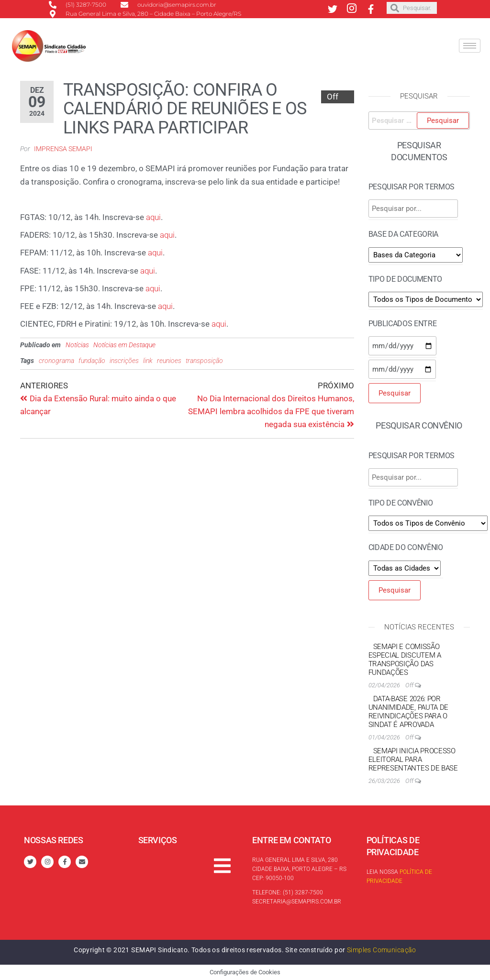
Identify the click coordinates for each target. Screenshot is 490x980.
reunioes (169, 361)
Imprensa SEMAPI (63, 149)
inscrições (124, 361)
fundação (92, 361)
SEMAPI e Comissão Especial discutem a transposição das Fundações (405, 660)
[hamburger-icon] (470, 46)
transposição (204, 361)
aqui (153, 217)
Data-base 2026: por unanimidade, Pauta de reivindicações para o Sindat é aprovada (409, 712)
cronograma (56, 361)
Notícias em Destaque (124, 345)
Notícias (77, 345)
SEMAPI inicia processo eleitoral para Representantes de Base (413, 760)
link (148, 361)
